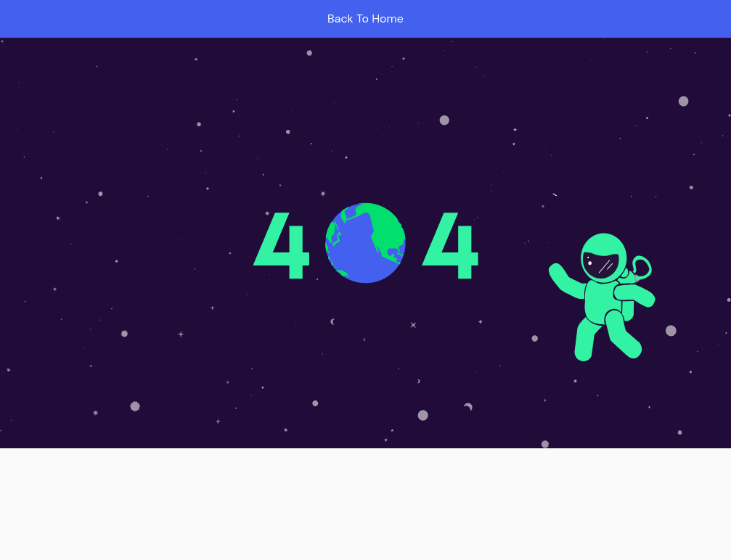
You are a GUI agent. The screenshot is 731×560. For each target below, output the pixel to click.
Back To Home (365, 18)
